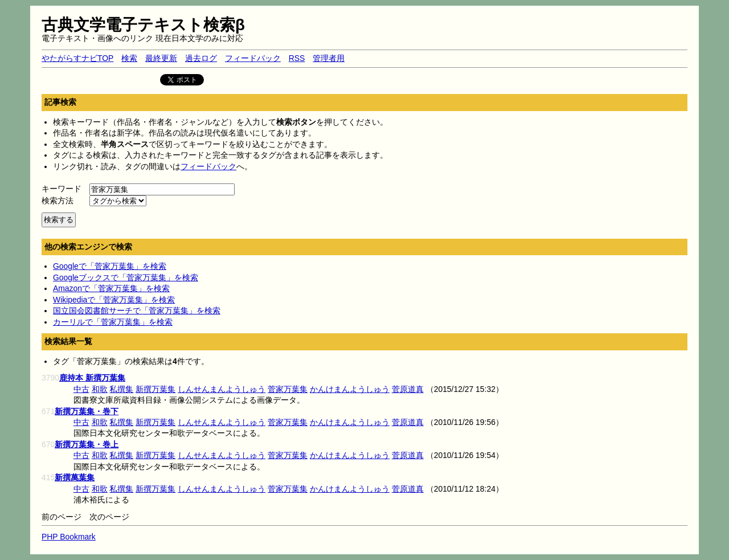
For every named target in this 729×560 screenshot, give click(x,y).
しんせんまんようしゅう (222, 389)
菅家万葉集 (288, 389)
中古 (81, 389)
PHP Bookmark (69, 537)
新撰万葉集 (155, 389)
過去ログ (201, 58)
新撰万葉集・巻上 (87, 444)
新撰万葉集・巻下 (87, 411)
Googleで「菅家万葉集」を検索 (110, 266)
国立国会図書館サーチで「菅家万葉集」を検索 (137, 310)
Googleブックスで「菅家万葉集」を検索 (126, 277)
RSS (297, 58)
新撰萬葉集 (75, 477)
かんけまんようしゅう (350, 389)
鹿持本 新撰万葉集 (92, 378)
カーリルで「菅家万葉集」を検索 (113, 322)
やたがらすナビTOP (77, 58)
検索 (129, 58)
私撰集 (121, 389)
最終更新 (161, 58)
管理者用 (329, 58)
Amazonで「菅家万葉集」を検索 (111, 288)
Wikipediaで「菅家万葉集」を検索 (114, 300)
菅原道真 (408, 389)
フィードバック (253, 58)
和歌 (100, 389)
